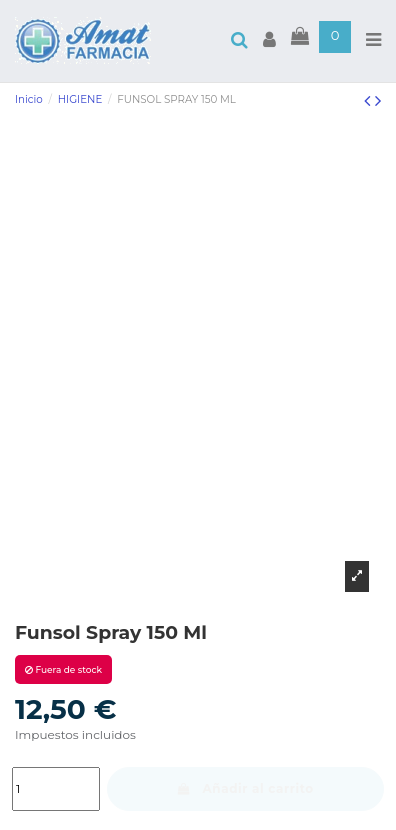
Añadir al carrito (245, 788)
